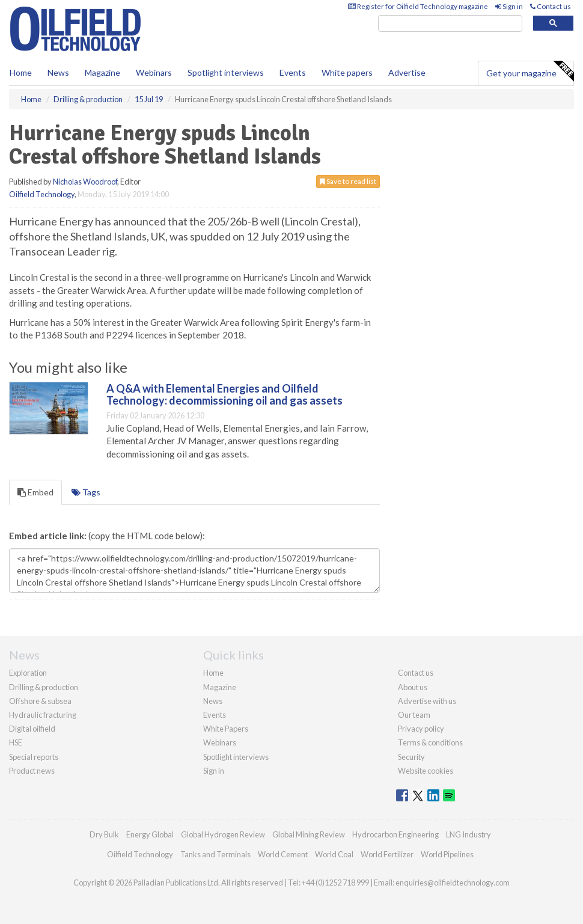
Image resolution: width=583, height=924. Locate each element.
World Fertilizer (387, 854)
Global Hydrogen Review (223, 834)
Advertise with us (427, 701)
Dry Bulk (104, 834)
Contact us (551, 6)
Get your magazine (530, 72)
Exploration (28, 673)
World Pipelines (447, 854)
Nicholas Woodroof (85, 182)
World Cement (283, 854)
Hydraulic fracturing (43, 715)
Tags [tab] (86, 492)
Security (411, 757)
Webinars (154, 72)
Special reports (34, 757)
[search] (450, 24)
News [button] (58, 72)
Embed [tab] (35, 492)
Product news (32, 771)
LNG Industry (469, 834)
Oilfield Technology (42, 194)
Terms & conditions (430, 742)
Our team (414, 715)
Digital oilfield (32, 729)
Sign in (509, 6)
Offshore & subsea (40, 701)
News (213, 701)
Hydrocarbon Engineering (395, 834)
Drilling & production (44, 687)
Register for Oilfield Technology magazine (418, 6)
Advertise (407, 72)
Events (293, 72)
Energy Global (150, 834)
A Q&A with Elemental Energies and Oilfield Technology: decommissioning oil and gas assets (224, 394)
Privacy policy (421, 729)
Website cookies (426, 771)
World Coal (334, 854)
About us (413, 687)
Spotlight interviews (226, 72)
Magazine (102, 72)
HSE (16, 742)
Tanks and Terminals (215, 854)
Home (21, 72)
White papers (347, 72)
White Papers (226, 729)
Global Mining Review (309, 834)
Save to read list (348, 181)
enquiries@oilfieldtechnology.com (453, 883)
